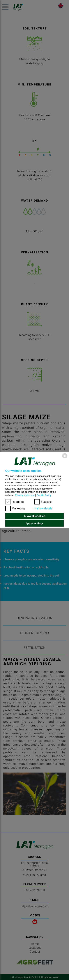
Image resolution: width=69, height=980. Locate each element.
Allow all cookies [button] (35, 516)
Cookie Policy (44, 495)
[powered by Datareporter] (65, 458)
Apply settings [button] (34, 523)
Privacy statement (25, 495)
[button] (43, 509)
